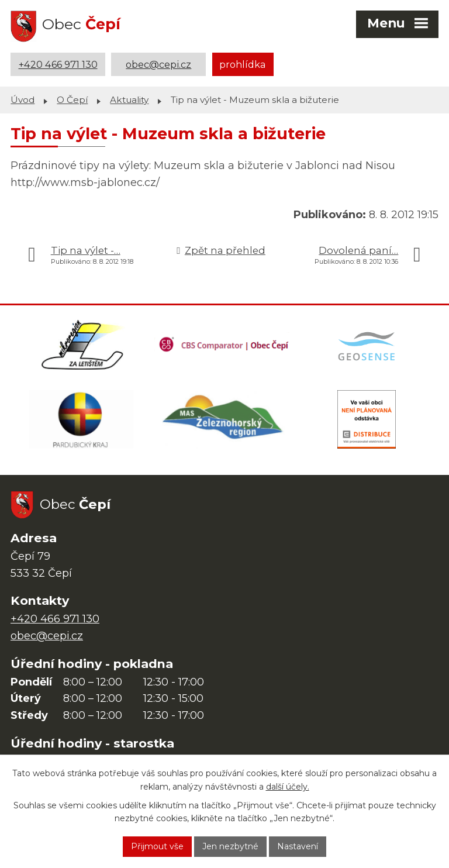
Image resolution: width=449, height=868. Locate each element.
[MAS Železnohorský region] (224, 419)
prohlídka (243, 64)
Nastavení (298, 846)
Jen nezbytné (230, 846)
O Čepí (72, 100)
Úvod (23, 100)
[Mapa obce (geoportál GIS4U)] (368, 345)
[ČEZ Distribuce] (367, 419)
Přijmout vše (157, 846)
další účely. (288, 787)
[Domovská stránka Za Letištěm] (82, 345)
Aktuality (129, 100)
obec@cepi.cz (158, 64)
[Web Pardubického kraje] (81, 419)
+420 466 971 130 (58, 64)
